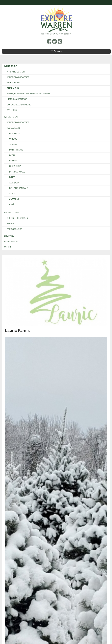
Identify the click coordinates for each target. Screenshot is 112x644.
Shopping (9, 236)
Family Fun (13, 88)
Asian (12, 194)
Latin (12, 155)
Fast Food (15, 134)
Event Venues (11, 241)
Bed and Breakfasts (17, 218)
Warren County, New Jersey (56, 34)
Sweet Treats (16, 150)
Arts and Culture (16, 72)
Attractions (13, 83)
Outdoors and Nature (19, 105)
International (17, 172)
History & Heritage (17, 99)
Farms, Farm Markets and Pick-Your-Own (28, 94)
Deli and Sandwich (19, 188)
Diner (12, 177)
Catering (14, 199)
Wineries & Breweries (18, 77)
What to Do (11, 66)
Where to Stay (12, 213)
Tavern (13, 144)
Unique (13, 139)
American (14, 183)
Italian (13, 161)
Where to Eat (11, 117)
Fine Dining (15, 166)
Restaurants (14, 128)
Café (12, 205)
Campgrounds (14, 229)
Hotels (10, 224)
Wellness (12, 110)
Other (7, 247)
